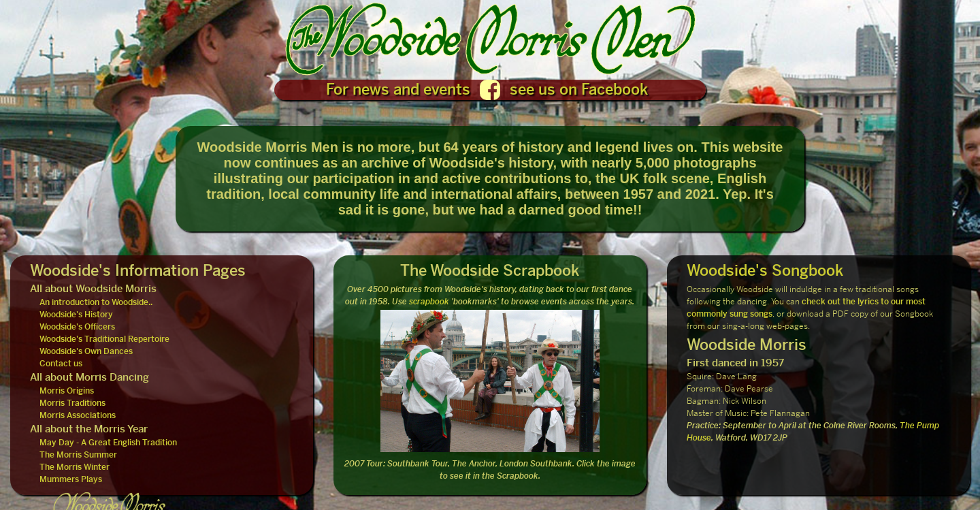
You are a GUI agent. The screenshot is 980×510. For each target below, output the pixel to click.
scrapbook (429, 302)
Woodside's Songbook (765, 271)
